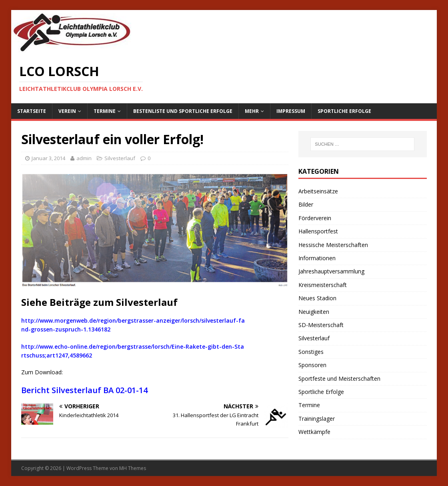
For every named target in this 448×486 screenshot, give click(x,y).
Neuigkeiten (314, 312)
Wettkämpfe (314, 432)
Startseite (32, 111)
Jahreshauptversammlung (331, 271)
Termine (105, 111)
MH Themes (133, 468)
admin (84, 158)
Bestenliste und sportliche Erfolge (183, 111)
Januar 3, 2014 (48, 158)
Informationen (317, 258)
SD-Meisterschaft (321, 325)
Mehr (252, 111)
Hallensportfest (318, 231)
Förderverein (315, 218)
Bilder (306, 204)
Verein (67, 111)
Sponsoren (312, 365)
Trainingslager (317, 419)
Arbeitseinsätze (318, 191)
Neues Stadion (317, 298)
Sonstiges (311, 352)
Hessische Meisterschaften (333, 245)
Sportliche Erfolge (344, 111)
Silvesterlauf (120, 158)
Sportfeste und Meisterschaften (339, 379)
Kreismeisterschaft (323, 285)
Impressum (291, 111)
